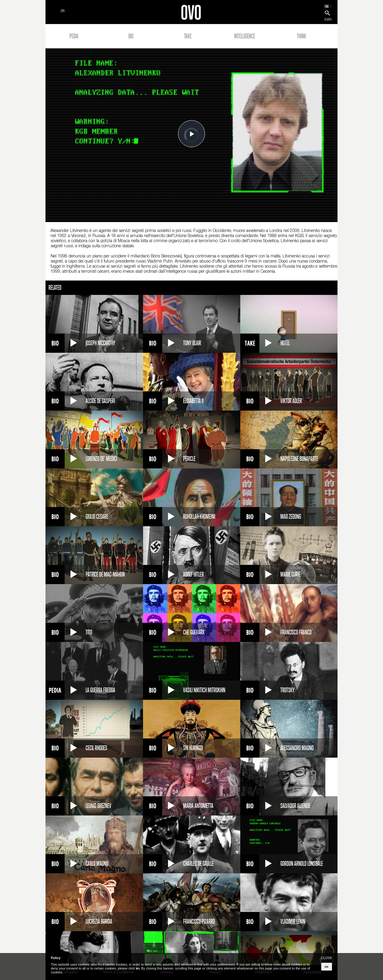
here (138, 968)
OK (327, 967)
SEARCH (328, 19)
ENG (327, 6)
